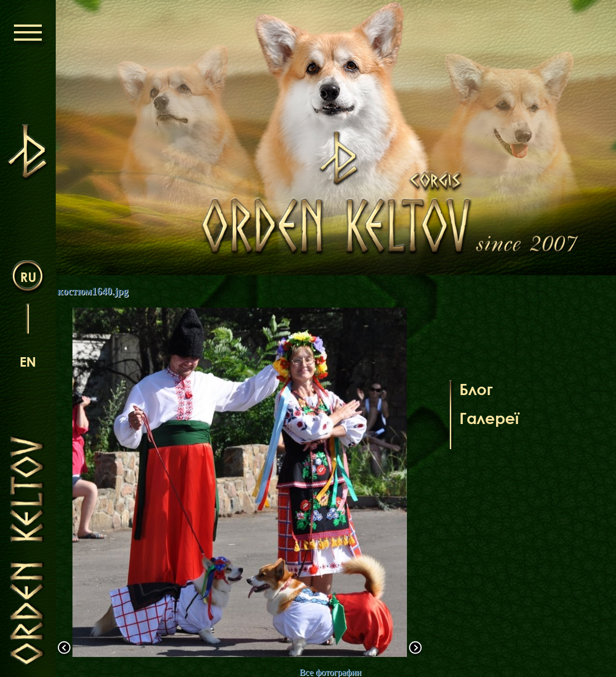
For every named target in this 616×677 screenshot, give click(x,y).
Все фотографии (330, 672)
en (28, 361)
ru (28, 277)
